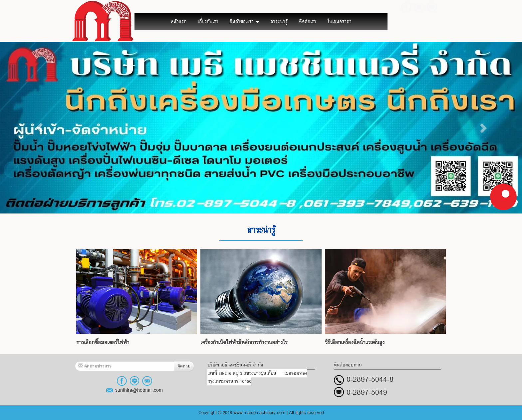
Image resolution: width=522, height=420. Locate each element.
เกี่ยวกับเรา (208, 21)
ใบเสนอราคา (340, 21)
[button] (39, 128)
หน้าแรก (178, 21)
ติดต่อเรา (308, 21)
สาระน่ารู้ (279, 21)
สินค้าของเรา (244, 21)
